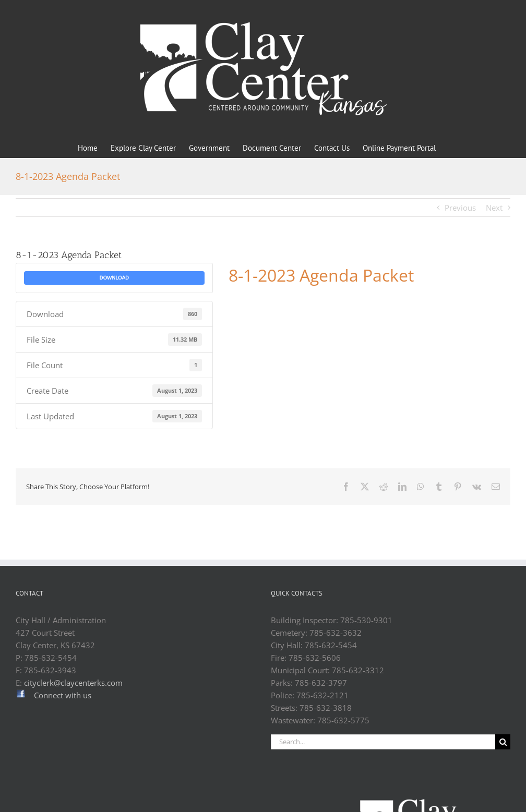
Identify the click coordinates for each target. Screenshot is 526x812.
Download (114, 278)
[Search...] (383, 742)
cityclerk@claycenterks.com (73, 683)
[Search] (503, 742)
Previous (460, 208)
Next (494, 208)
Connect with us (63, 695)
